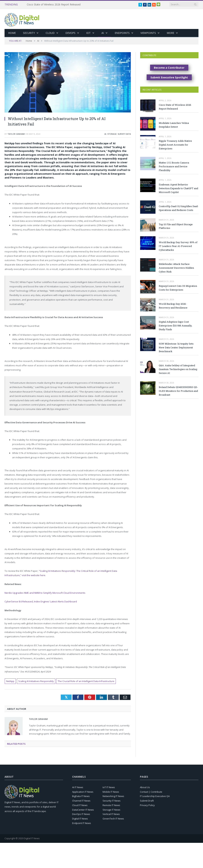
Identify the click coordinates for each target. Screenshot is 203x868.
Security (29, 33)
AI (103, 33)
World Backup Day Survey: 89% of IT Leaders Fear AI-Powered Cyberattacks (178, 246)
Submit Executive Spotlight (169, 77)
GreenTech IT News (113, 819)
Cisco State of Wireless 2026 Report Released (54, 5)
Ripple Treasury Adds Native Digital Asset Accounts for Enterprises (175, 145)
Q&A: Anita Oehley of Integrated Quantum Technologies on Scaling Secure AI (178, 369)
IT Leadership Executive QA (155, 796)
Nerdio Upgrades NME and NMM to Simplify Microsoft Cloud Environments (45, 593)
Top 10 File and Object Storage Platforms (176, 226)
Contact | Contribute (151, 792)
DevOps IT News (81, 814)
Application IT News (83, 792)
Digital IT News (80, 819)
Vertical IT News (111, 814)
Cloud (50, 33)
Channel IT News (81, 801)
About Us (145, 787)
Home (12, 33)
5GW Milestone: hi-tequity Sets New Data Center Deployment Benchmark (176, 347)
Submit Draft (147, 801)
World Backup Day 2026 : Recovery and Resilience (173, 306)
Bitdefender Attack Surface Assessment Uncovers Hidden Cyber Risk (176, 268)
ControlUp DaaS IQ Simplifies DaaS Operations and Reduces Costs (178, 208)
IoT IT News (109, 787)
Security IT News (112, 801)
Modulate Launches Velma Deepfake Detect (174, 125)
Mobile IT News (111, 792)
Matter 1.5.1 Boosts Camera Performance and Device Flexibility (174, 166)
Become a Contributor (169, 68)
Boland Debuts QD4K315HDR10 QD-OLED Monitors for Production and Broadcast (178, 391)
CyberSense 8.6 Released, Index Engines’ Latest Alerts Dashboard (41, 601)
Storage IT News (111, 810)
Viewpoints (148, 33)
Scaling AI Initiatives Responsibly (36, 681)
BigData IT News (81, 796)
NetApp (10, 681)
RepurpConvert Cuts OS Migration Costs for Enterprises (178, 288)
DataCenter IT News (83, 810)
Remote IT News (111, 805)
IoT (88, 33)
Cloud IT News (80, 805)
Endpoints (122, 33)
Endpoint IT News (82, 823)
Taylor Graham (16, 134)
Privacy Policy (147, 805)
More (170, 33)
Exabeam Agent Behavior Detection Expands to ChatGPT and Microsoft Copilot (178, 188)
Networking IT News (113, 796)
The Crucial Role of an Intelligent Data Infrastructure (86, 681)
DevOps (70, 33)
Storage (112, 134)
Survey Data (124, 134)
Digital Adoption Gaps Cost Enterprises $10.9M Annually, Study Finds (175, 326)
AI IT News (78, 787)
